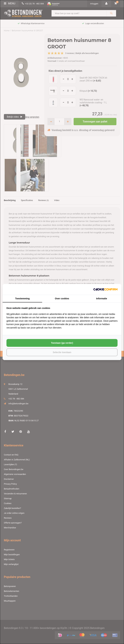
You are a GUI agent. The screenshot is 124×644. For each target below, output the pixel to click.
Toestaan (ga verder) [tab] (62, 343)
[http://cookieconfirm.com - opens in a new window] (105, 289)
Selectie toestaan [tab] (62, 352)
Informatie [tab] (102, 299)
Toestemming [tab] (22, 299)
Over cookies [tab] (62, 299)
